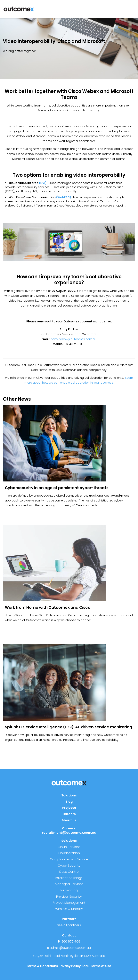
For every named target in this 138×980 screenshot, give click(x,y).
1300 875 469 (70, 941)
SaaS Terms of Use (97, 966)
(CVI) (43, 183)
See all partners (69, 925)
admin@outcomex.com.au (70, 948)
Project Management (69, 903)
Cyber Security (69, 866)
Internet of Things (69, 878)
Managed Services (69, 884)
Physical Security (69, 897)
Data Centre (69, 872)
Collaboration (69, 853)
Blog (69, 802)
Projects (69, 808)
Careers (69, 814)
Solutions (69, 795)
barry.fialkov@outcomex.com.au (74, 339)
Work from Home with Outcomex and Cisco (48, 607)
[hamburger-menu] (132, 9)
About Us (69, 820)
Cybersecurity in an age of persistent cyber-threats (57, 488)
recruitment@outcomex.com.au (69, 833)
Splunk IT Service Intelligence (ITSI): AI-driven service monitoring (69, 727)
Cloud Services (69, 847)
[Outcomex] (19, 9)
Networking (69, 890)
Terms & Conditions (42, 966)
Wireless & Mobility (69, 909)
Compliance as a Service (69, 859)
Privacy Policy (70, 966)
